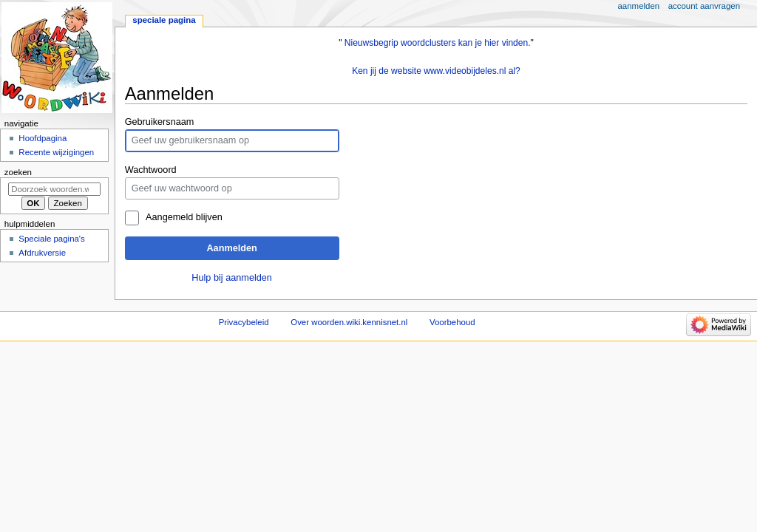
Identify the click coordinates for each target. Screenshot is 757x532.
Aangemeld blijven (184, 217)
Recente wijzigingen (56, 152)
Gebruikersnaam (160, 122)
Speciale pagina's (51, 239)
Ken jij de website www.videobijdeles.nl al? (436, 71)
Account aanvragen (704, 6)
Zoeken (18, 172)
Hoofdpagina (43, 138)
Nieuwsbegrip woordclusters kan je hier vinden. (438, 43)
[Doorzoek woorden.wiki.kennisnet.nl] (54, 189)
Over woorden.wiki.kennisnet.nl (349, 322)
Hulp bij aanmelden (232, 278)
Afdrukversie (42, 253)
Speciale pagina (164, 20)
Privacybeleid (244, 322)
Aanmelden (231, 248)
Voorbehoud (452, 322)
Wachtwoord (151, 170)
